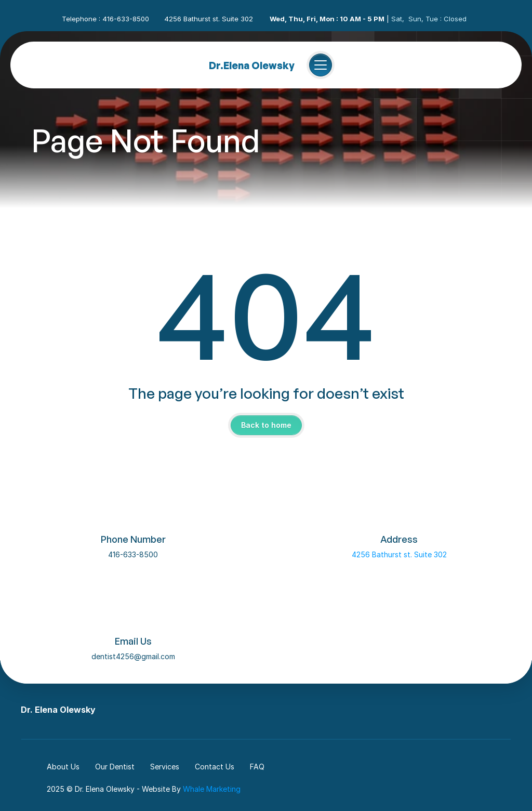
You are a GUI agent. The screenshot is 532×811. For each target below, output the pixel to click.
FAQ (257, 767)
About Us (63, 767)
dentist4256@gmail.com (133, 656)
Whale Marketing (212, 789)
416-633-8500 (133, 554)
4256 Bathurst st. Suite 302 (399, 554)
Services (165, 767)
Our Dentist (115, 767)
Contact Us (215, 767)
